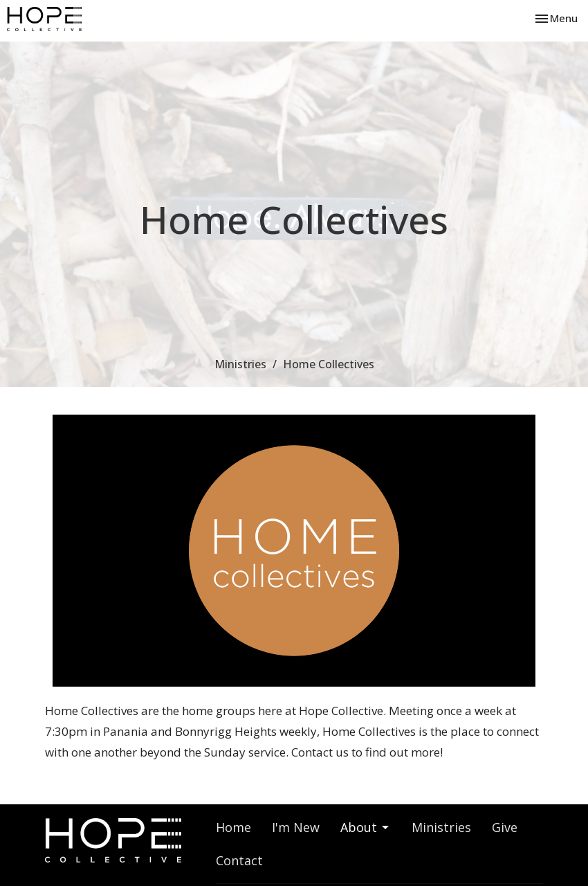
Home (233, 827)
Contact (239, 860)
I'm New (296, 827)
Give (505, 827)
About (366, 827)
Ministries (240, 364)
